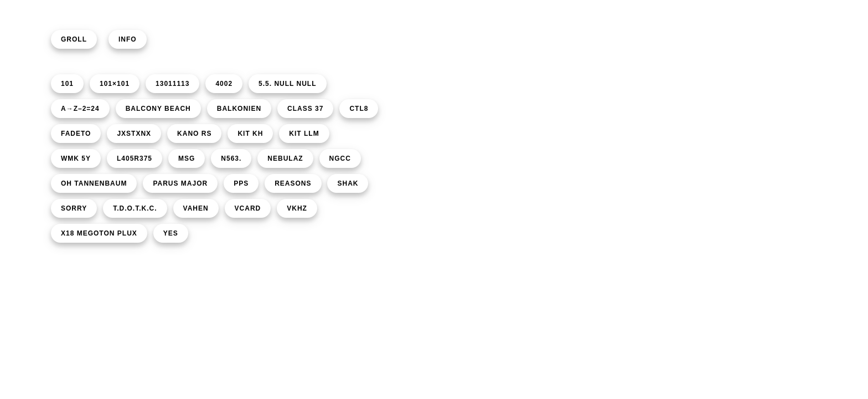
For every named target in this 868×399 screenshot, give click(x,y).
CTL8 (359, 109)
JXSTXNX (134, 134)
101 (67, 84)
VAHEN (196, 208)
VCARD (248, 208)
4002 (224, 84)
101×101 (115, 84)
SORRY (74, 208)
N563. (231, 158)
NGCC (340, 158)
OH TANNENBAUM (94, 183)
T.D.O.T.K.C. (135, 208)
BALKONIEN (239, 109)
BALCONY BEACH (158, 109)
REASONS (293, 183)
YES (171, 233)
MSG (187, 158)
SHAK (348, 183)
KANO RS (194, 134)
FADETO (76, 134)
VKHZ (297, 208)
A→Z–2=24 (80, 109)
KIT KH (250, 134)
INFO (128, 39)
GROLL (74, 39)
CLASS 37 (305, 109)
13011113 (172, 84)
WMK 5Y (76, 158)
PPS (241, 183)
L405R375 (135, 158)
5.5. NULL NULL (287, 84)
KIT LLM (304, 134)
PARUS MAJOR (180, 183)
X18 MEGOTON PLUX (99, 233)
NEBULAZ (285, 158)
